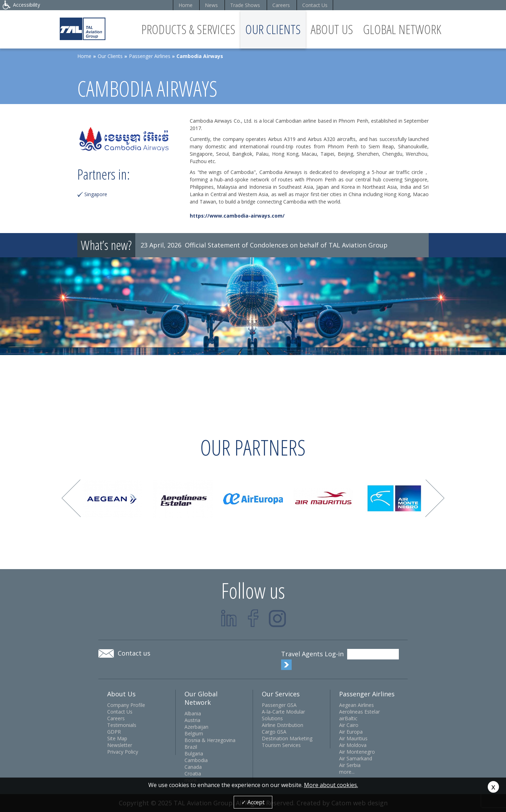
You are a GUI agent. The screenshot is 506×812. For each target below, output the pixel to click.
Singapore (96, 194)
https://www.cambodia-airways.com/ (237, 216)
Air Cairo (349, 725)
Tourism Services (281, 745)
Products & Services (188, 29)
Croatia (193, 774)
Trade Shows (245, 5)
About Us (332, 29)
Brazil (191, 747)
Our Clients (273, 29)
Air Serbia (350, 765)
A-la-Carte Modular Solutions (283, 715)
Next (435, 498)
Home (186, 5)
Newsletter (120, 745)
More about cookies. (331, 785)
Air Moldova (353, 745)
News (211, 5)
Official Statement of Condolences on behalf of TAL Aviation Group (286, 245)
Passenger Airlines (150, 56)
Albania (193, 713)
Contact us (134, 653)
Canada (193, 767)
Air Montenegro (357, 752)
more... (347, 772)
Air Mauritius (353, 738)
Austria (192, 720)
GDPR (114, 732)
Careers (281, 5)
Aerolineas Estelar (359, 712)
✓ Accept (253, 802)
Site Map (117, 738)
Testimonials (122, 725)
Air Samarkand (356, 758)
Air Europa (351, 732)
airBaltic (348, 718)
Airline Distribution (283, 725)
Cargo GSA (274, 732)
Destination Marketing (287, 738)
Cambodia (196, 760)
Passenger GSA (279, 705)
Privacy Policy (123, 752)
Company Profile (126, 705)
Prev (71, 498)
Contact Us (315, 5)
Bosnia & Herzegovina (210, 740)
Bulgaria (194, 753)
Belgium (194, 733)
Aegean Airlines (356, 705)
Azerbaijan (196, 727)
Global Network (402, 29)
